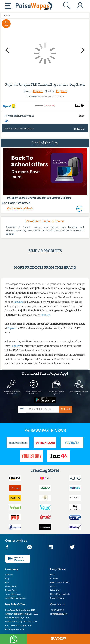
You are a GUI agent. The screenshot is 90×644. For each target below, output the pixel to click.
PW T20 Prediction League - (19, 626)
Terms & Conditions (13, 594)
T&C (7, 121)
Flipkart (61, 91)
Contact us (58, 605)
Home (53, 575)
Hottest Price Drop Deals (60, 594)
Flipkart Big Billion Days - (17, 618)
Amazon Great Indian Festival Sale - (22, 614)
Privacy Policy (11, 590)
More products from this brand (45, 268)
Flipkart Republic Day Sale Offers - (21, 622)
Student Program (57, 598)
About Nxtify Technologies (15, 598)
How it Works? (11, 586)
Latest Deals (55, 590)
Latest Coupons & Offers (60, 582)
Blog (7, 579)
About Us (9, 575)
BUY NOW (59, 639)
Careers (53, 586)
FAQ (7, 582)
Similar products (45, 251)
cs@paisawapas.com (59, 614)
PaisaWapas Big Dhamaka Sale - (20, 610)
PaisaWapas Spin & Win (15, 629)
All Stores (54, 579)
